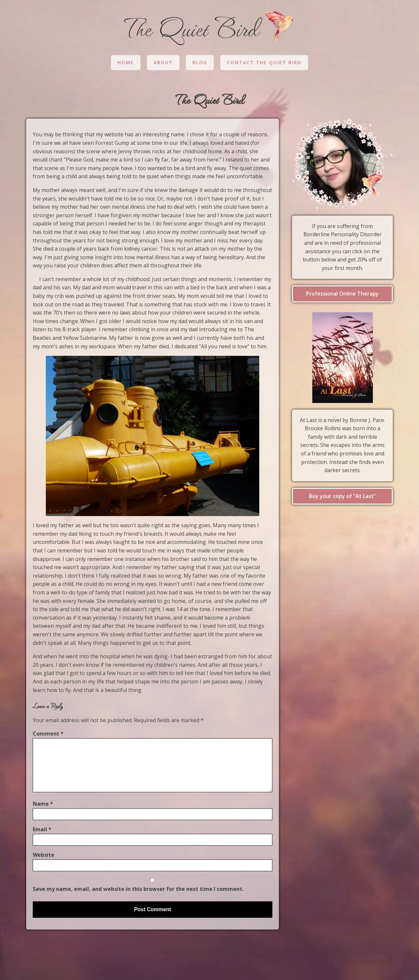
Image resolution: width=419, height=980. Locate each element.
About (163, 62)
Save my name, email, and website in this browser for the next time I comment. (138, 889)
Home (126, 62)
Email (42, 829)
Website (44, 855)
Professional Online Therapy (342, 294)
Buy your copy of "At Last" (343, 496)
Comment (48, 734)
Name (43, 804)
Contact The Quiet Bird (264, 62)
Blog (200, 62)
